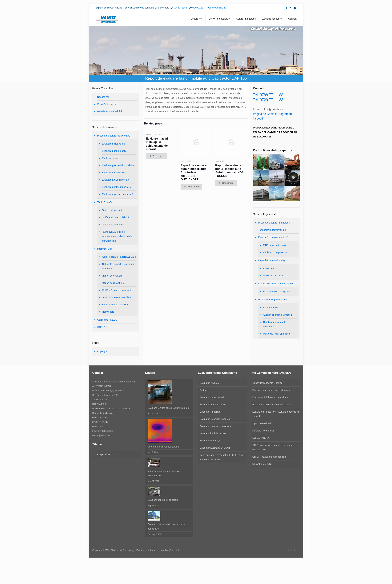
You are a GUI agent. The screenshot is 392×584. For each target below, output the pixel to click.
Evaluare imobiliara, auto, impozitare (272, 404)
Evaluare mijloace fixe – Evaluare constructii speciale (276, 414)
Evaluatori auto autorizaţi (115, 304)
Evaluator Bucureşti (210, 441)
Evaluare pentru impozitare (116, 187)
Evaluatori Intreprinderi (212, 397)
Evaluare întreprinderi (114, 172)
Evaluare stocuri (111, 158)
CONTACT (103, 327)
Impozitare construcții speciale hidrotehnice (164, 473)
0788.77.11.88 (100, 417)
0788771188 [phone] (180, 8)
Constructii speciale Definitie (267, 383)
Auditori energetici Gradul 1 (278, 315)
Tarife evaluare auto (113, 210)
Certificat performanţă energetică (275, 324)
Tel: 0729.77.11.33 (268, 100)
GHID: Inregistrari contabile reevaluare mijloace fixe (273, 447)
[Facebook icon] (287, 8)
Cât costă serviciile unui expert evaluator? (118, 266)
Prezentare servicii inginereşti (274, 223)
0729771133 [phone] (198, 8)
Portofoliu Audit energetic (277, 334)
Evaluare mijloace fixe (114, 144)
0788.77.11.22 (100, 426)
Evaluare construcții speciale (163, 500)
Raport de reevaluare (113, 283)
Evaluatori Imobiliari (210, 412)
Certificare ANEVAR (108, 320)
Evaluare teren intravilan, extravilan (271, 390)
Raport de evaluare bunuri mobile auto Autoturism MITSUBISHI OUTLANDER (194, 172)
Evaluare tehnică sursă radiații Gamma (168, 408)
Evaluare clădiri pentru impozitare (270, 397)
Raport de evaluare (112, 276)
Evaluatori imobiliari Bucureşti (215, 419)
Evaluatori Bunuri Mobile (213, 404)
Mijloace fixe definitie (263, 431)
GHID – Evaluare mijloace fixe (118, 290)
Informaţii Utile (105, 249)
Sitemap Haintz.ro (103, 454)
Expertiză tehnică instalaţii (272, 260)
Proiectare (269, 268)
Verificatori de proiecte (275, 252)
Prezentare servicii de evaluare (114, 136)
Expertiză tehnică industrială (273, 237)
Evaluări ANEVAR (262, 438)
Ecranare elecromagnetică (277, 292)
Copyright (102, 351)
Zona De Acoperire (107, 104)
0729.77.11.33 (100, 422)
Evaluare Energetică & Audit (273, 300)
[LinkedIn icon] (295, 8)
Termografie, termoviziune (272, 230)
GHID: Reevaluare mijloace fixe (269, 457)
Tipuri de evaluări (262, 423)
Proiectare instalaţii (273, 275)
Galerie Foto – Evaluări (110, 111)
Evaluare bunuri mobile (114, 151)
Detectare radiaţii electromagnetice (277, 284)
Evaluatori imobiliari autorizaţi (215, 426)
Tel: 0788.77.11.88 (268, 95)
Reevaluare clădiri (262, 464)
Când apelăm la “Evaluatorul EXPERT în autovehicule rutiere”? (221, 457)
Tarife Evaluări (105, 202)
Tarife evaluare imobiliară (115, 217)
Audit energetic (271, 308)
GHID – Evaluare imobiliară (117, 297)
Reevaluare (108, 312)
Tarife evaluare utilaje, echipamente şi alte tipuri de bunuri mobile (117, 236)
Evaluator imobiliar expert (213, 433)
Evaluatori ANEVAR (210, 383)
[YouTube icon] (291, 8)
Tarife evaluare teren (113, 225)
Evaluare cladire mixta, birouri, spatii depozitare (167, 526)
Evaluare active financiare (116, 180)
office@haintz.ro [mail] (218, 8)
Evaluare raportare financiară (118, 194)
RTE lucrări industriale (275, 245)
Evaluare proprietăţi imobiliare (118, 165)
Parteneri (204, 390)
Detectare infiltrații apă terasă (163, 447)
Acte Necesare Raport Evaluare (119, 257)
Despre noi (103, 97)
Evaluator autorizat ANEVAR (215, 448)
